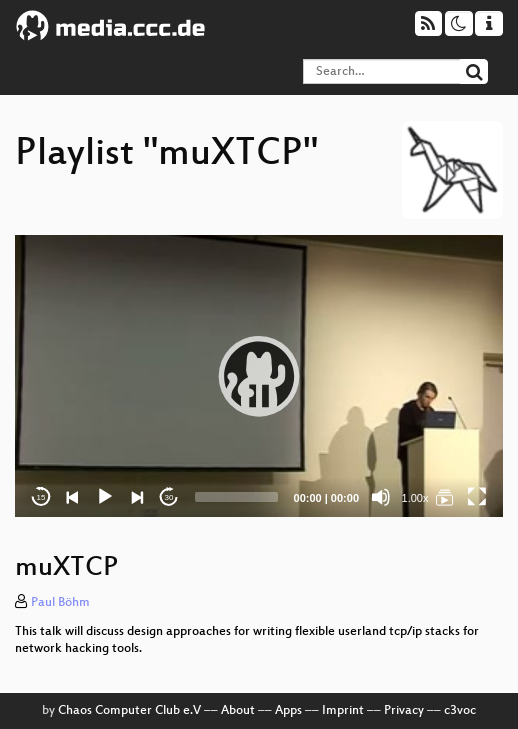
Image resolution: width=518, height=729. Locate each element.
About (238, 711)
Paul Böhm (60, 603)
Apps (288, 711)
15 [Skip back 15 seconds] (41, 497)
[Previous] (73, 497)
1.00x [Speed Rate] (415, 498)
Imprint (343, 711)
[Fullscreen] (477, 497)
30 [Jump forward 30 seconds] (169, 497)
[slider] (236, 497)
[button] (259, 376)
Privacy (404, 711)
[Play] (105, 497)
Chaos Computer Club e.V (129, 711)
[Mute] (381, 497)
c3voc (460, 711)
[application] (259, 376)
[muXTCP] (445, 497)
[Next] (137, 497)
